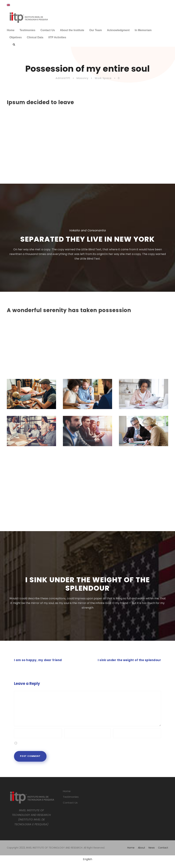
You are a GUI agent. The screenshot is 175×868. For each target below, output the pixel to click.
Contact (163, 848)
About (142, 848)
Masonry (82, 78)
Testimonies (27, 30)
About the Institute (72, 30)
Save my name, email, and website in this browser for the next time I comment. (70, 743)
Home (11, 30)
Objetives (16, 37)
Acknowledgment (118, 30)
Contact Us (48, 30)
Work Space (103, 78)
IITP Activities (57, 37)
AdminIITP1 (63, 78)
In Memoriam (143, 30)
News (152, 848)
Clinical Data (35, 37)
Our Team (96, 30)
